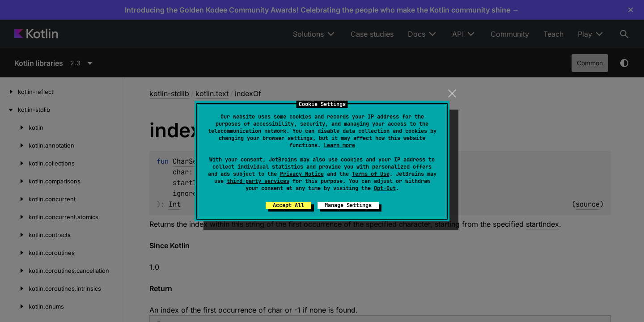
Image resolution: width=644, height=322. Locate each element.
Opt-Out (385, 188)
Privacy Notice (302, 174)
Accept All (288, 205)
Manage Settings (348, 205)
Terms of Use (371, 174)
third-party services (258, 181)
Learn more (339, 145)
